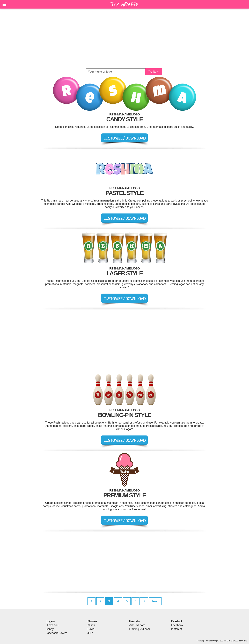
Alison (91, 625)
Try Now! (154, 72)
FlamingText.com (140, 629)
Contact (177, 621)
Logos (50, 621)
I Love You (52, 625)
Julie (90, 633)
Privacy (200, 641)
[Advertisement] (124, 38)
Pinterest (176, 629)
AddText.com (137, 625)
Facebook (177, 625)
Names (92, 621)
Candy (50, 629)
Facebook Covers (56, 633)
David (91, 629)
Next (155, 601)
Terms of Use (210, 641)
